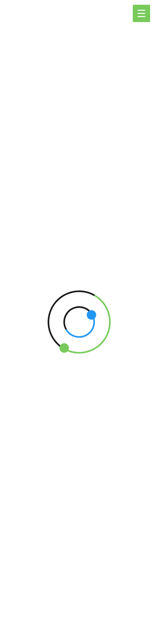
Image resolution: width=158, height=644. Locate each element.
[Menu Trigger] (141, 13)
